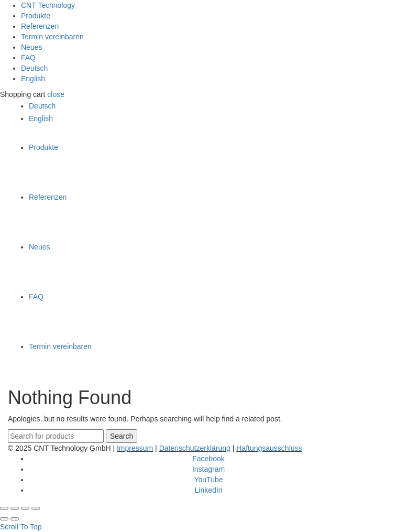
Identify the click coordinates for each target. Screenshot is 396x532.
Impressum (135, 448)
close (56, 94)
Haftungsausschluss (269, 448)
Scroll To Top (21, 527)
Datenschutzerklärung (195, 448)
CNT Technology (48, 5)
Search (122, 436)
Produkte (36, 16)
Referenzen (40, 26)
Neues (31, 47)
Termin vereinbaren (52, 37)
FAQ (28, 58)
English (33, 79)
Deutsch (34, 68)
